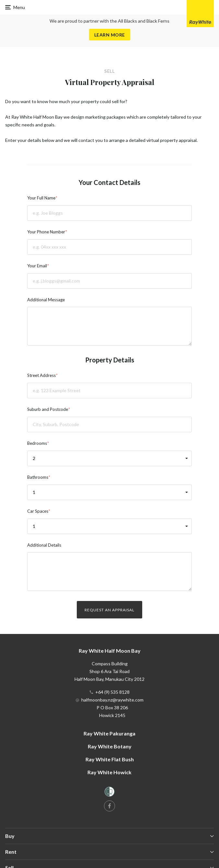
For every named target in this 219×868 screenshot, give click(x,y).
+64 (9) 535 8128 (112, 692)
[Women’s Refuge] (109, 793)
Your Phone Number (46, 232)
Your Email (37, 266)
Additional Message (46, 300)
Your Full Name (41, 198)
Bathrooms (38, 477)
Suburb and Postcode (48, 409)
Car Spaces (38, 511)
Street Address (41, 375)
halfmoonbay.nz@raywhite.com (112, 700)
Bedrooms (37, 443)
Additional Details (44, 545)
